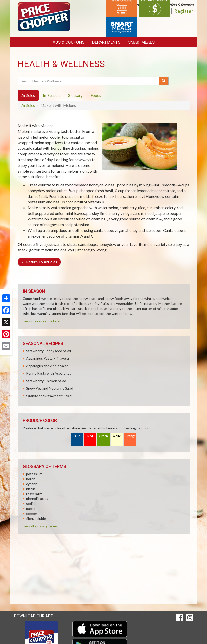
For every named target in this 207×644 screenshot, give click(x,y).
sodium (32, 504)
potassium (34, 474)
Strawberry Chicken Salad (46, 381)
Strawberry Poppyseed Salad (49, 351)
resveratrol (35, 494)
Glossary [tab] (75, 95)
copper (32, 514)
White (117, 436)
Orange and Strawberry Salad (49, 396)
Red (90, 436)
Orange (130, 436)
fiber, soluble (36, 519)
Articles (28, 105)
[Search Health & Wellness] (89, 81)
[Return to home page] (44, 16)
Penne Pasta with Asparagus (49, 373)
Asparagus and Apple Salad (47, 366)
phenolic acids (37, 499)
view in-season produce (41, 321)
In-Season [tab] (51, 95)
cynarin (32, 484)
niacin (31, 489)
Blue (77, 436)
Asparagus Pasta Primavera (47, 358)
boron (31, 479)
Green (103, 436)
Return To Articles (39, 262)
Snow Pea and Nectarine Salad (50, 388)
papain (31, 509)
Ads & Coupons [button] (69, 42)
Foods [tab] (96, 95)
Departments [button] (106, 42)
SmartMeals (141, 42)
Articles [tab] (28, 95)
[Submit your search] (164, 81)
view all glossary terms (40, 526)
